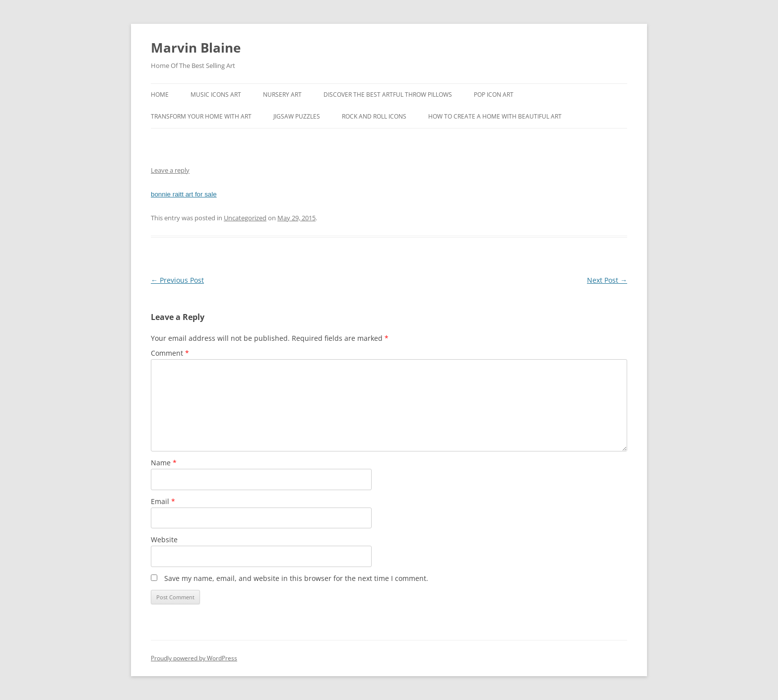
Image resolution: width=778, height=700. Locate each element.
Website (164, 540)
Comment (170, 353)
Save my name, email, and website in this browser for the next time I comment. (296, 578)
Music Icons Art (216, 95)
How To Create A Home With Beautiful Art (495, 116)
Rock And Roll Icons (374, 116)
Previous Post (177, 280)
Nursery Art (282, 95)
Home (160, 95)
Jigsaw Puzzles (297, 116)
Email (163, 501)
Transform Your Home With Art (201, 116)
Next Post (607, 280)
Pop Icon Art (494, 95)
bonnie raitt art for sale (184, 194)
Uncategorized (245, 218)
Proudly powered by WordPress (194, 658)
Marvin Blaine (196, 48)
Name (164, 463)
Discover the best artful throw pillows (388, 95)
